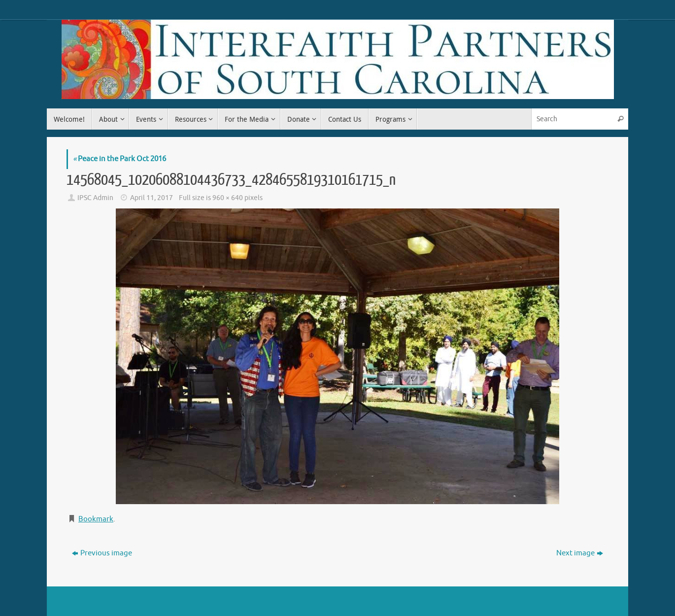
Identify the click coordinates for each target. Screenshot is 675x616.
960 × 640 (228, 198)
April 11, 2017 (152, 198)
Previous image (102, 553)
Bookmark (96, 519)
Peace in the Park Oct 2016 (119, 159)
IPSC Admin (95, 198)
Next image (580, 553)
